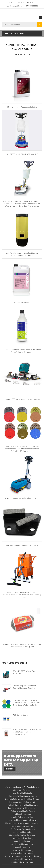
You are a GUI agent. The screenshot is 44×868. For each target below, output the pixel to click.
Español (21, 2)
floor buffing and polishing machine (22, 808)
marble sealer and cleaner (22, 862)
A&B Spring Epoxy (20, 715)
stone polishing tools (22, 832)
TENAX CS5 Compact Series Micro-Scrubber (22, 498)
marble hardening (32, 856)
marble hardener (32, 823)
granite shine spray (22, 859)
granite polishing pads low (22, 844)
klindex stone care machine (22, 826)
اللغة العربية (31, 2)
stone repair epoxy (13, 787)
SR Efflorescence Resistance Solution (22, 107)
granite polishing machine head (22, 796)
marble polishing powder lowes (22, 835)
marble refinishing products (22, 853)
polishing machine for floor (22, 811)
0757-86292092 (32, 6)
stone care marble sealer (22, 793)
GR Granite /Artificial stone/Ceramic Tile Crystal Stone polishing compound (22, 351)
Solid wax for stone (22, 303)
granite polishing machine (22, 817)
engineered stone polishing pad (22, 802)
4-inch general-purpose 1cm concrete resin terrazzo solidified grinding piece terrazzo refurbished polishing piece (22, 449)
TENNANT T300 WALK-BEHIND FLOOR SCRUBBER (22, 399)
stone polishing (14, 820)
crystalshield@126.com (14, 6)
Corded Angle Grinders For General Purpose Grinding (24, 687)
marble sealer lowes (14, 823)
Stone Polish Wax (30, 820)
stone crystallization (22, 841)
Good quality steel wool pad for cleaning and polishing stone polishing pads (22, 646)
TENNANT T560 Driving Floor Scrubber (25, 672)
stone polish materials (22, 847)
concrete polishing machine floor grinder (22, 799)
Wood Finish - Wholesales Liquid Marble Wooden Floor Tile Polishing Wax (27, 732)
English (10, 2)
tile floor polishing (31, 787)
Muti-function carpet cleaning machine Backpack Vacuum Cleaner (22, 254)
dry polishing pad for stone (22, 829)
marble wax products (13, 856)
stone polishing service (22, 850)
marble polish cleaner (22, 814)
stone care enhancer (22, 790)
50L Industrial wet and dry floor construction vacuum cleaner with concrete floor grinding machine (22, 595)
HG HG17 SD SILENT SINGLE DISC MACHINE (22, 154)
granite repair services (22, 838)
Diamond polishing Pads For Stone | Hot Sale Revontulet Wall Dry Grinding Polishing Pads (27, 703)
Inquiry (10, 769)
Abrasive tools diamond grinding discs (22, 545)
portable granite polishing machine (22, 805)
